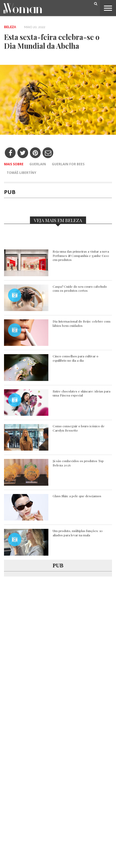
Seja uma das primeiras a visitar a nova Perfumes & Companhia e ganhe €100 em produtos (81, 256)
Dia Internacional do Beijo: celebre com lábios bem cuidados (82, 323)
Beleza (10, 27)
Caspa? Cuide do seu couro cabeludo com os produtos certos (80, 289)
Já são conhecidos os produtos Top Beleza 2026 (78, 463)
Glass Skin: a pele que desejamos (77, 496)
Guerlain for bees (68, 164)
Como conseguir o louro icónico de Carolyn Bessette (79, 428)
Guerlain (38, 164)
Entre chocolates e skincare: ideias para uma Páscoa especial (82, 393)
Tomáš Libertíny (22, 173)
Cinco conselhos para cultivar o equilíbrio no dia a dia (76, 358)
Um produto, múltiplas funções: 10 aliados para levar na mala (78, 533)
